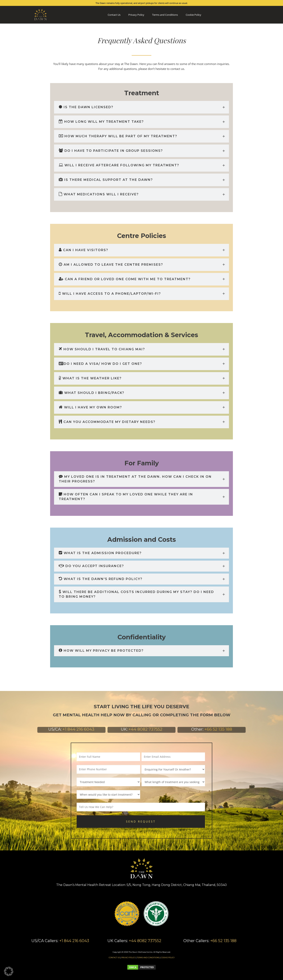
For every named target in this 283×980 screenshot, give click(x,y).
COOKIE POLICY (168, 958)
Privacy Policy (136, 15)
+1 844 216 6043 (79, 729)
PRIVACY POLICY (128, 958)
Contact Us (114, 15)
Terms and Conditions (165, 15)
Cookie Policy (193, 15)
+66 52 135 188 (218, 729)
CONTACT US (114, 958)
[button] (9, 971)
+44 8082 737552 (145, 729)
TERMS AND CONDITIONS (148, 958)
